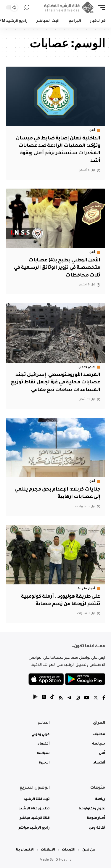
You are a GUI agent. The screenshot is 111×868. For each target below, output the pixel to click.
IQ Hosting (63, 860)
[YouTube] (87, 699)
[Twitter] (96, 699)
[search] (27, 8)
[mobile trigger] (100, 7)
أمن (92, 131)
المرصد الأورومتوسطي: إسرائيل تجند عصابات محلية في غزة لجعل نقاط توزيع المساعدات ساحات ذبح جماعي (55, 382)
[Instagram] (78, 699)
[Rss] (61, 699)
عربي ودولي (87, 367)
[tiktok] (52, 699)
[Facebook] (104, 699)
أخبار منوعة (86, 589)
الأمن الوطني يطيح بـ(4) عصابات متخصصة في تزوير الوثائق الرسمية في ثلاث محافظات (57, 268)
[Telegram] (69, 699)
